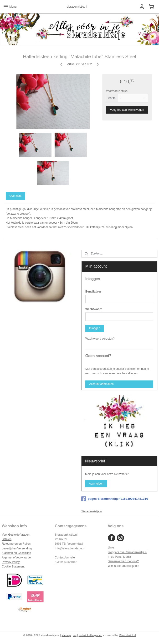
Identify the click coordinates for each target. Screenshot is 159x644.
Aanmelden (96, 484)
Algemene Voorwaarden (17, 557)
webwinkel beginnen (90, 635)
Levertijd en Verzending (17, 548)
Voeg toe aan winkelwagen (127, 110)
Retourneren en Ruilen (16, 544)
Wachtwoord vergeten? (100, 339)
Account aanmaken (101, 384)
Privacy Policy (11, 562)
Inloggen (95, 328)
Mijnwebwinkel (127, 635)
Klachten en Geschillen (17, 553)
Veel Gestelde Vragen (16, 535)
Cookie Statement (13, 567)
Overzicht (15, 196)
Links (111, 548)
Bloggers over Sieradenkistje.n (127, 552)
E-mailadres (93, 292)
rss (75, 635)
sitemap (66, 635)
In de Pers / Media (119, 557)
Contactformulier (65, 557)
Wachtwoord (94, 309)
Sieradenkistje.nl (92, 511)
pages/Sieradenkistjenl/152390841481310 (115, 499)
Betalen (7, 539)
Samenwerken (117, 561)
